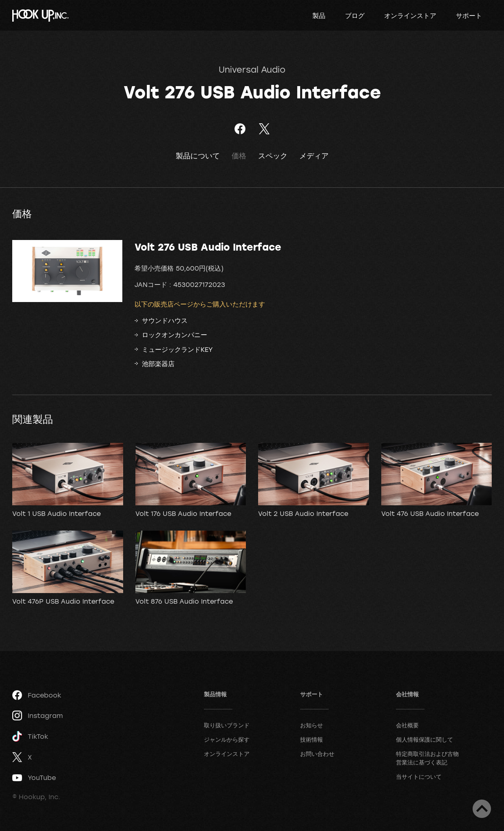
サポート (469, 16)
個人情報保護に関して (424, 739)
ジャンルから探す (227, 739)
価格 (239, 156)
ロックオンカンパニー (175, 335)
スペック (273, 156)
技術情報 (312, 739)
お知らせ (312, 725)
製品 (319, 16)
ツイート (264, 129)
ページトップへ (482, 809)
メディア (314, 156)
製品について (198, 156)
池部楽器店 (158, 364)
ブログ (355, 16)
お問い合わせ (317, 754)
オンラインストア (410, 16)
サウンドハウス (165, 320)
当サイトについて (419, 777)
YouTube (34, 778)
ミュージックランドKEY (177, 349)
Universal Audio (252, 69)
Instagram (38, 715)
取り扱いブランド (227, 725)
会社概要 (407, 725)
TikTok (30, 737)
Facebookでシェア (240, 129)
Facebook (37, 695)
